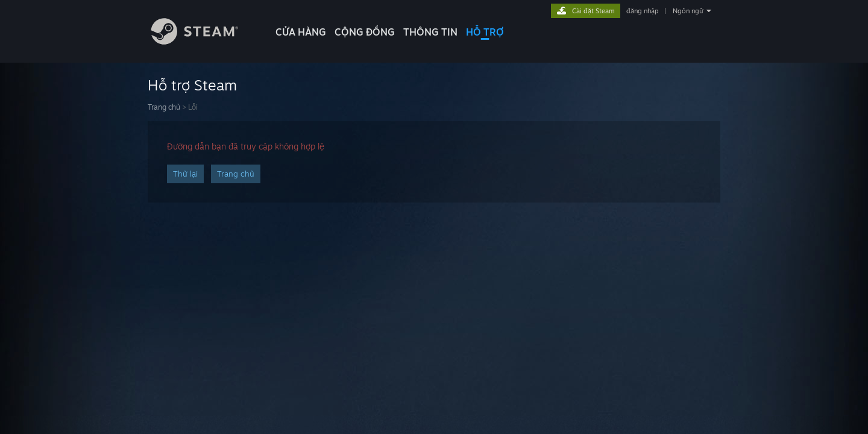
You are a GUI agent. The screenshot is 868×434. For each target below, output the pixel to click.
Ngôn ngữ (688, 11)
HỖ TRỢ (485, 32)
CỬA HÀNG (301, 32)
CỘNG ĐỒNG (365, 32)
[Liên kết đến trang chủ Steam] (204, 41)
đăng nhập (642, 11)
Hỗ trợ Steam (192, 85)
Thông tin (430, 32)
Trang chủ (164, 107)
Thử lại (185, 174)
